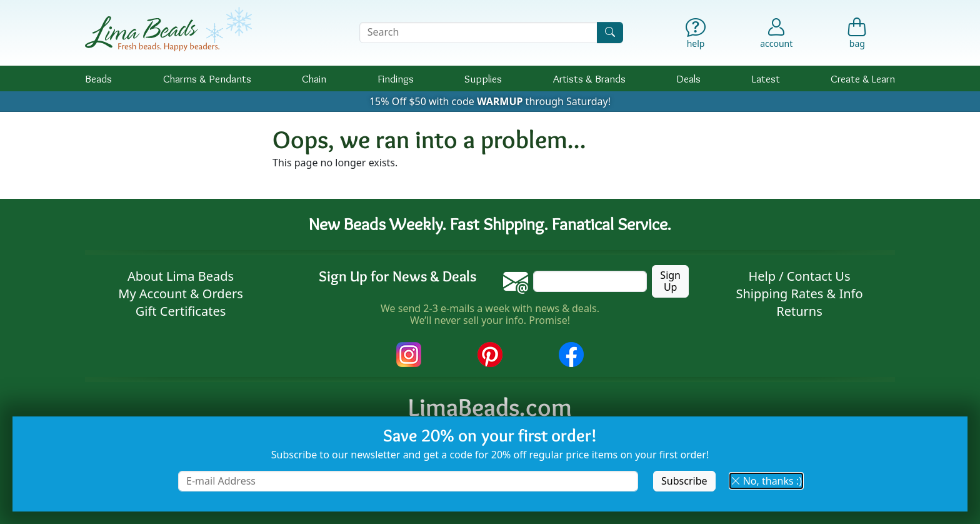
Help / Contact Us (799, 276)
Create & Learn (863, 78)
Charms (207, 78)
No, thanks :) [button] (766, 481)
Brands (589, 78)
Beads (98, 78)
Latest (766, 78)
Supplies (483, 78)
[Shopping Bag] (857, 36)
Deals (688, 78)
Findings (396, 78)
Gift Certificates (181, 311)
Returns (799, 311)
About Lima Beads (181, 276)
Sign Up (670, 281)
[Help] (696, 36)
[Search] (610, 32)
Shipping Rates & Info (799, 294)
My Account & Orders (181, 294)
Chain (314, 78)
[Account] (776, 33)
